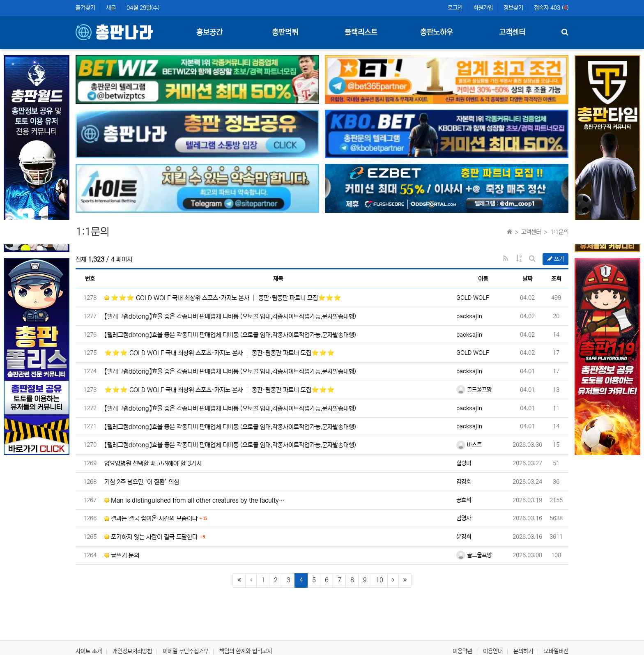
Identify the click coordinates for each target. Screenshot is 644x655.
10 (379, 580)
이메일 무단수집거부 (186, 651)
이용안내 (493, 651)
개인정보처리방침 (132, 651)
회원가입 (483, 8)
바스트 (469, 445)
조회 (556, 279)
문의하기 (523, 651)
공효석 (464, 500)
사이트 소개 (89, 651)
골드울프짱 (474, 390)
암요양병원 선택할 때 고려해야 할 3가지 (153, 463)
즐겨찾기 (85, 8)
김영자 (464, 518)
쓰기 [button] (556, 259)
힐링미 (464, 463)
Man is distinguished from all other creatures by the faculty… (194, 500)
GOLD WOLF (473, 298)
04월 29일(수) (143, 8)
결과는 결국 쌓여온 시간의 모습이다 (151, 518)
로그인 (455, 8)
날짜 (527, 279)
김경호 (464, 482)
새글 (111, 8)
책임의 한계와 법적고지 (246, 651)
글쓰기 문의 (122, 555)
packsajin (469, 316)
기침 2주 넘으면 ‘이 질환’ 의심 (142, 482)
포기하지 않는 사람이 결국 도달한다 (151, 537)
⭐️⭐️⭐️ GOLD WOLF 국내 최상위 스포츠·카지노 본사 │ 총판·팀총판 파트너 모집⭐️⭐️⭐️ (223, 298)
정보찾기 (513, 8)
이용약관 (462, 651)
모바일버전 (556, 651)
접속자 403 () (551, 8)
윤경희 (464, 537)
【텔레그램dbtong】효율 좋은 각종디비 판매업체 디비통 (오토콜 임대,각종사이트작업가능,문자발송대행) (230, 316)
